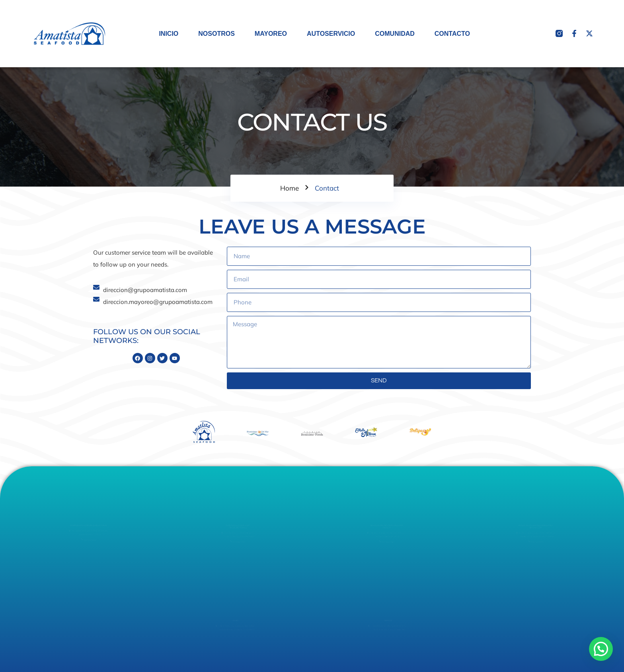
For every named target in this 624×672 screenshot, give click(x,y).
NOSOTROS (216, 34)
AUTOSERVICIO (331, 34)
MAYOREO (271, 34)
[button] (601, 649)
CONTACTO (452, 34)
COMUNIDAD (395, 34)
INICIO (169, 34)
